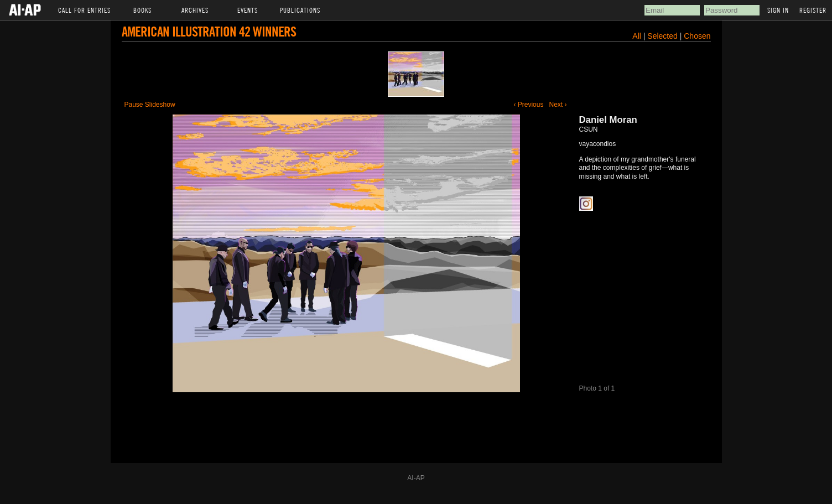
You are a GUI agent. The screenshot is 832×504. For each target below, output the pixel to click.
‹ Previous (528, 105)
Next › (558, 105)
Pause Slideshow (150, 105)
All (637, 36)
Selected (663, 36)
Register (813, 10)
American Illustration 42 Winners (209, 31)
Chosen (697, 36)
